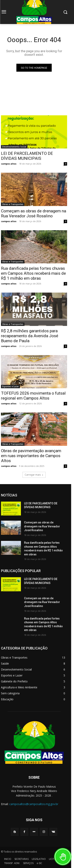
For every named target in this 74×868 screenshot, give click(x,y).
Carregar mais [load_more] (34, 475)
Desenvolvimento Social (14, 147)
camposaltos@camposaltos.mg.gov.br (34, 804)
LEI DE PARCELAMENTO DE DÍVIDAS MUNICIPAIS (27, 156)
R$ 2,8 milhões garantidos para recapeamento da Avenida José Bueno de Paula (30, 336)
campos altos (9, 164)
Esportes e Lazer (10, 386)
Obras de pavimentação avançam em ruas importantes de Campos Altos (31, 456)
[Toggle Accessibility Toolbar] (63, 857)
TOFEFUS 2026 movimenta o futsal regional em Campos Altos (33, 396)
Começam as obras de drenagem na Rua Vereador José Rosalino (34, 213)
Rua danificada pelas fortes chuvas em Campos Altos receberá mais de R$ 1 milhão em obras (33, 273)
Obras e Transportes (13, 204)
